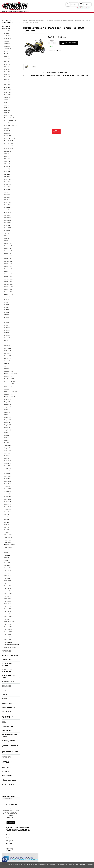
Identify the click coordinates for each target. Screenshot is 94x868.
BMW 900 (7, 79)
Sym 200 (7, 525)
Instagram (7, 841)
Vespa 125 (7, 555)
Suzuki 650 (7, 484)
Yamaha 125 (8, 581)
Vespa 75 (7, 553)
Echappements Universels (12, 647)
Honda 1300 (8, 225)
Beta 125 (7, 56)
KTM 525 (7, 315)
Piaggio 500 (8, 433)
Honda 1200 (8, 223)
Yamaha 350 (8, 588)
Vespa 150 (7, 558)
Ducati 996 (7, 131)
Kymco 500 (8, 358)
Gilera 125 (7, 159)
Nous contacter (11, 817)
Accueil (25, 21)
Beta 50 (6, 51)
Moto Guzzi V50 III (9, 376)
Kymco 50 (7, 338)
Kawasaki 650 (8, 269)
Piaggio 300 (8, 427)
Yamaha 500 (8, 601)
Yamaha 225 (8, 583)
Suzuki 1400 (8, 509)
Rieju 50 (7, 435)
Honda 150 (7, 174)
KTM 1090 (7, 330)
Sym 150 (7, 522)
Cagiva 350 (7, 97)
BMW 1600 (7, 95)
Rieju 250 (7, 443)
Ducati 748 (7, 123)
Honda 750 (7, 210)
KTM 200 (7, 302)
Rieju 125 (7, 440)
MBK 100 (7, 369)
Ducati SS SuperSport (10, 120)
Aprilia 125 (7, 33)
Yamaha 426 (8, 596)
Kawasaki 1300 (8, 287)
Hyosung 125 (8, 233)
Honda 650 (7, 205)
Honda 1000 (8, 218)
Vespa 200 (7, 560)
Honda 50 (7, 166)
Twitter (7, 838)
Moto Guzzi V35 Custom (11, 374)
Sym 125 (7, 520)
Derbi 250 (7, 110)
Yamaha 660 (8, 614)
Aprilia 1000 (8, 49)
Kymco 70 (7, 340)
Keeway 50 (7, 297)
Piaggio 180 (7, 420)
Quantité (52, 40)
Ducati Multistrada (9, 118)
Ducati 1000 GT (9, 141)
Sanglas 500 (8, 448)
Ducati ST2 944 (8, 143)
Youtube (7, 844)
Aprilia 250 (7, 36)
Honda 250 (7, 182)
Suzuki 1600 (8, 512)
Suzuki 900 (8, 494)
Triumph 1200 (8, 547)
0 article (74, 4)
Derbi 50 (7, 102)
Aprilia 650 (7, 41)
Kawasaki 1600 (8, 294)
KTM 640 (7, 320)
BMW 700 (7, 69)
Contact (87, 4)
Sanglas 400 (8, 445)
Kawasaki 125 (8, 241)
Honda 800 (7, 213)
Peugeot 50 (7, 399)
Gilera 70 (7, 156)
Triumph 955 (8, 540)
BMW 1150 (7, 87)
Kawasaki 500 (8, 259)
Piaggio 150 (7, 417)
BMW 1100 (7, 85)
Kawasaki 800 (8, 274)
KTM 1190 (7, 333)
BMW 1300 (7, 92)
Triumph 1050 (8, 543)
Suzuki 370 (7, 468)
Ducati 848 (7, 128)
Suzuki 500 (7, 476)
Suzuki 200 (8, 461)
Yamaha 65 (7, 570)
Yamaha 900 (8, 627)
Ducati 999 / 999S (9, 138)
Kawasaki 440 (8, 251)
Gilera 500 (7, 164)
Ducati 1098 (8, 151)
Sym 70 (6, 517)
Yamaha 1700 (8, 642)
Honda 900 (7, 215)
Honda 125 (7, 172)
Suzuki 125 (7, 456)
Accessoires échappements (12, 645)
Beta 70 (6, 54)
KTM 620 (7, 317)
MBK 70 (6, 366)
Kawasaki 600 (8, 264)
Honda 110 (7, 169)
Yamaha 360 (8, 591)
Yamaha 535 (8, 604)
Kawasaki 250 (8, 243)
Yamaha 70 (7, 573)
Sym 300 (7, 530)
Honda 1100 (8, 220)
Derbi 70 (7, 105)
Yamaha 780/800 (9, 622)
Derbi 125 (7, 108)
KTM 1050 (7, 328)
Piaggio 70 (7, 412)
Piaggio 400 (8, 430)
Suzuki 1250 (8, 504)
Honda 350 (7, 187)
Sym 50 (6, 514)
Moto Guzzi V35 (9, 371)
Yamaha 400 (8, 594)
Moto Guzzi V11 (8, 394)
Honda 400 (7, 192)
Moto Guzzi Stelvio (9, 384)
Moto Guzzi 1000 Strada (11, 392)
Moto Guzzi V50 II (9, 387)
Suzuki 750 (7, 486)
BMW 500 (7, 62)
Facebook (7, 835)
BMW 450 (7, 59)
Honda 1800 (8, 230)
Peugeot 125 (8, 407)
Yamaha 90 (8, 576)
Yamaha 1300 (8, 637)
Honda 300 (7, 184)
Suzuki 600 (8, 481)
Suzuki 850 (7, 491)
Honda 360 (7, 189)
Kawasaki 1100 (8, 282)
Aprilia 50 (7, 31)
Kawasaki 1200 (8, 284)
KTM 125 (7, 300)
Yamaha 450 (8, 599)
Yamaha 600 (8, 609)
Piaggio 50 (7, 410)
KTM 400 (7, 307)
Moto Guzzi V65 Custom (11, 379)
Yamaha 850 (8, 624)
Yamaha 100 (8, 578)
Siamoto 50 (7, 450)
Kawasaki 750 (8, 271)
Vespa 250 (7, 563)
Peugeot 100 (8, 404)
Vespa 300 (7, 565)
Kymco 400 (8, 356)
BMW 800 (7, 74)
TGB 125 (7, 532)
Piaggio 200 (8, 422)
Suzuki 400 (7, 471)
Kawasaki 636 (8, 266)
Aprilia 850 (7, 46)
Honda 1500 (8, 228)
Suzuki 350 (7, 466)
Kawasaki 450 (8, 253)
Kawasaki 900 (8, 276)
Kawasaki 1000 (8, 279)
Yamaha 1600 (8, 640)
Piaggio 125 (7, 415)
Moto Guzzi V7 (8, 389)
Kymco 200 (8, 348)
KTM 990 (7, 325)
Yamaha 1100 (8, 632)
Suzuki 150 (7, 458)
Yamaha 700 (8, 617)
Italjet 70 (7, 238)
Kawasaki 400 (8, 248)
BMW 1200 (7, 90)
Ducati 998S (8, 136)
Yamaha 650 (8, 611)
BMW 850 (7, 77)
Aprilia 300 (7, 39)
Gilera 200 (7, 161)
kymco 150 (7, 346)
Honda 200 (7, 179)
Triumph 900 (8, 537)
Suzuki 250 (7, 463)
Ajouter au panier (71, 43)
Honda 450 (7, 195)
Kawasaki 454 (8, 256)
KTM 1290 (7, 335)
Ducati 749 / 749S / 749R (11, 126)
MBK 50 (6, 363)
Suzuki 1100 (8, 499)
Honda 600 (7, 202)
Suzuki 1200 (8, 502)
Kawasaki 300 (8, 246)
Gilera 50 (7, 154)
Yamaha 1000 (8, 629)
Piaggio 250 (8, 425)
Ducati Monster (8, 115)
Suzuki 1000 (8, 497)
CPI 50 (6, 100)
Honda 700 (7, 207)
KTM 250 (7, 305)
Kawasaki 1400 (8, 289)
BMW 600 (7, 64)
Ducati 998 (7, 133)
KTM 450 (7, 310)
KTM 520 (7, 312)
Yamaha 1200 (8, 634)
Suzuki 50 (7, 453)
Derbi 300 (7, 113)
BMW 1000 (7, 82)
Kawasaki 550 (8, 261)
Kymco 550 (7, 361)
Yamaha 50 (7, 568)
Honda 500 (7, 197)
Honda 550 (7, 200)
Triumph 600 (8, 535)
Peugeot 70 (7, 402)
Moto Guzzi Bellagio (10, 381)
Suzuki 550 (7, 479)
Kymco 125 (7, 343)
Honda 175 (7, 177)
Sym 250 (7, 527)
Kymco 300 (8, 353)
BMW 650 (7, 67)
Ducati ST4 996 (8, 149)
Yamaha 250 (8, 586)
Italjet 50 (7, 236)
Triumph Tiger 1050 (10, 545)
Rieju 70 (7, 438)
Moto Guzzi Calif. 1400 (10, 397)
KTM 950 (7, 323)
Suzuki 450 (7, 474)
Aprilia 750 (7, 44)
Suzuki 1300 (8, 507)
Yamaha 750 (8, 619)
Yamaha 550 (8, 606)
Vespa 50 (7, 550)
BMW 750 (7, 72)
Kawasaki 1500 (8, 292)
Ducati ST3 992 (9, 146)
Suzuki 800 (8, 489)
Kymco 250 (7, 351)
